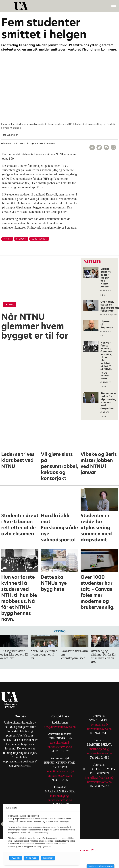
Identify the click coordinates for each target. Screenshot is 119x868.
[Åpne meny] (114, 6)
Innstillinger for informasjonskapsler (101, 866)
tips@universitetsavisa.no (60, 727)
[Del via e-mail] (106, 147)
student (21, 239)
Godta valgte (31, 858)
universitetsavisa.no (60, 747)
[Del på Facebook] (92, 147)
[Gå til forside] (60, 6)
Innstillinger (48, 858)
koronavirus (39, 239)
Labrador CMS (87, 850)
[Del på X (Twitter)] (99, 147)
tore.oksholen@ (60, 743)
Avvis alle (16, 858)
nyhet (7, 239)
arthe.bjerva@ (101, 749)
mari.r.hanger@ (60, 796)
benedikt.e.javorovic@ (60, 771)
